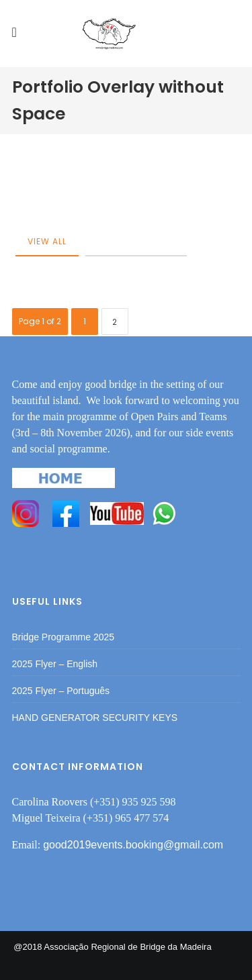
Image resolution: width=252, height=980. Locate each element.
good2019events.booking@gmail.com (133, 845)
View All (47, 241)
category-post (136, 241)
